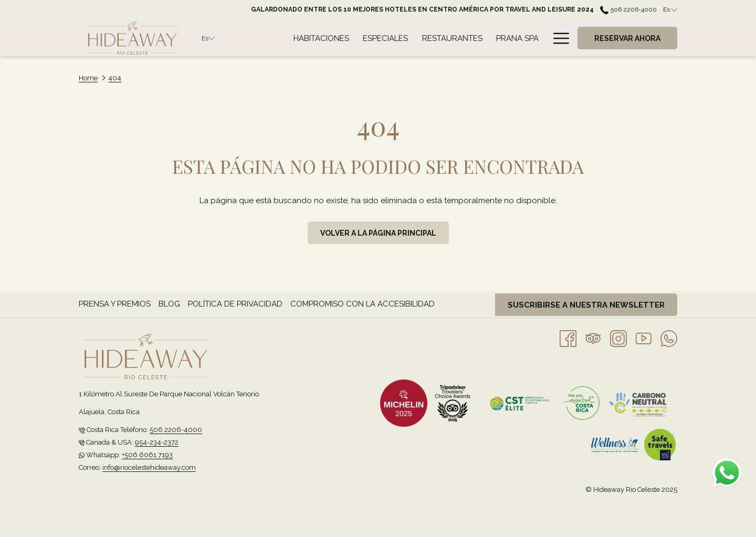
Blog (169, 304)
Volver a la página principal (378, 233)
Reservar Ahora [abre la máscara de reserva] (627, 38)
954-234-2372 (157, 442)
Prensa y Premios (115, 304)
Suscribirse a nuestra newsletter (586, 305)
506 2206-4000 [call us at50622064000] (628, 9)
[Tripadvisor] (593, 338)
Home (88, 78)
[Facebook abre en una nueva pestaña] (568, 338)
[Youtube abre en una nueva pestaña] (644, 338)
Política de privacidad (235, 304)
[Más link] (557, 38)
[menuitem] (321, 38)
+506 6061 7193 (147, 455)
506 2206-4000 (176, 430)
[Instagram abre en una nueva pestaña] (618, 338)
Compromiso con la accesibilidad (363, 304)
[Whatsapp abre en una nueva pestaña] (669, 338)
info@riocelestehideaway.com (149, 467)
